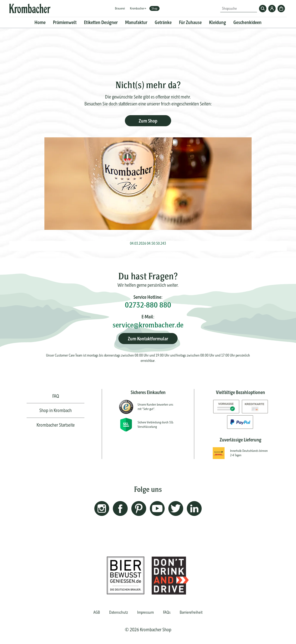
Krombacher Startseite (56, 425)
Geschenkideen (247, 22)
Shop (154, 8)
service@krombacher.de (148, 325)
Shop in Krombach (55, 410)
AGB (97, 612)
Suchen (263, 9)
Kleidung (217, 22)
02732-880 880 (148, 305)
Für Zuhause (190, 22)
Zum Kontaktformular (148, 339)
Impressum (145, 612)
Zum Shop (148, 121)
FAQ (56, 396)
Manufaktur (136, 22)
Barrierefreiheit (191, 612)
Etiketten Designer (101, 22)
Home (40, 22)
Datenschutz (119, 612)
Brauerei (120, 8)
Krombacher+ (138, 8)
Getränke (163, 22)
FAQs (167, 612)
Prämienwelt (65, 22)
